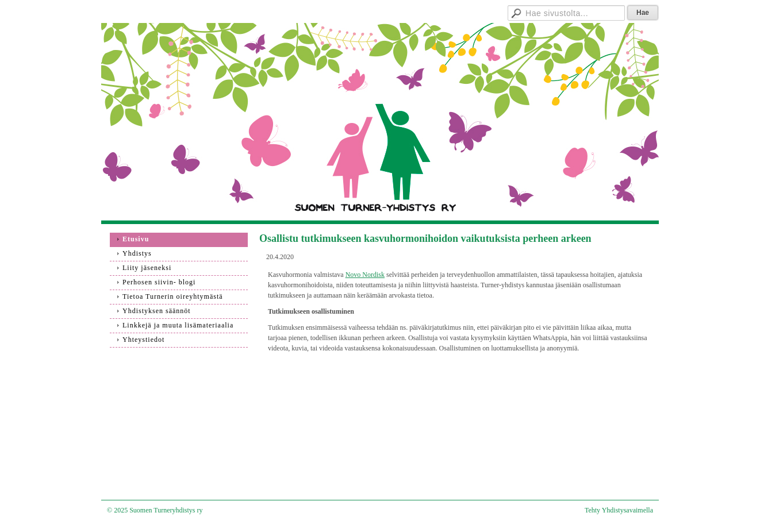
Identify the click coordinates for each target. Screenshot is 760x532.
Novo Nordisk (365, 275)
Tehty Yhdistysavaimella (619, 510)
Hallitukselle (460, 11)
